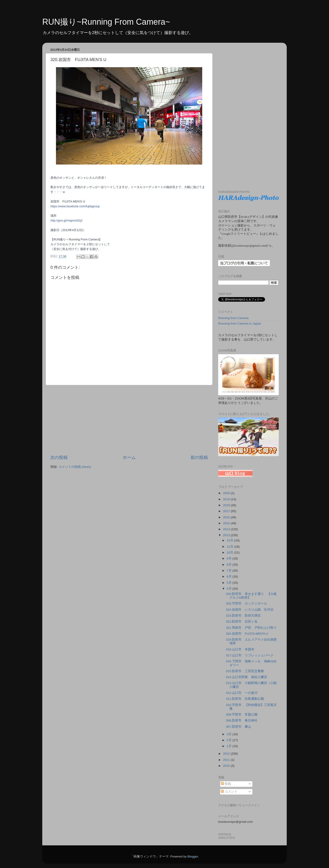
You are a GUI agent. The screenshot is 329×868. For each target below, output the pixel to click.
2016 (227, 517)
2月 (230, 740)
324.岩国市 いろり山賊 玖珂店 (250, 610)
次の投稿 (59, 457)
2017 (227, 511)
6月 (230, 576)
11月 (230, 547)
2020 (227, 493)
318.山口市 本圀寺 (240, 649)
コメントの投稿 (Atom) (75, 467)
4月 (230, 589)
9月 (230, 558)
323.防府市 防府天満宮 (243, 616)
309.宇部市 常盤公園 (242, 715)
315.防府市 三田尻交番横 (245, 671)
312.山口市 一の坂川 (242, 693)
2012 (227, 754)
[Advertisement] (129, 420)
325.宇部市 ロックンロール (247, 603)
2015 (227, 523)
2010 (227, 766)
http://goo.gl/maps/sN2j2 (66, 220)
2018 (227, 505)
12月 (230, 540)
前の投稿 (199, 457)
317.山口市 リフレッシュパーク (250, 655)
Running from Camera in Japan (240, 324)
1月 (230, 746)
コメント (229, 792)
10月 (230, 552)
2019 (227, 499)
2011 (227, 760)
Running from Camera (233, 318)
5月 (230, 583)
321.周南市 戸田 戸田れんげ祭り (251, 628)
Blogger (193, 856)
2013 (227, 535)
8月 (230, 565)
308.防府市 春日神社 (242, 720)
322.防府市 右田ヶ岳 (242, 622)
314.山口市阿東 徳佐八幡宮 (247, 677)
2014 (227, 529)
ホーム (129, 457)
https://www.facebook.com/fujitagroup (75, 206)
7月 (230, 571)
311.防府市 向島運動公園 (245, 699)
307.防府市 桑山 (239, 727)
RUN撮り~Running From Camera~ (106, 22)
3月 (230, 734)
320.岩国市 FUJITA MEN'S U (247, 634)
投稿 (226, 784)
